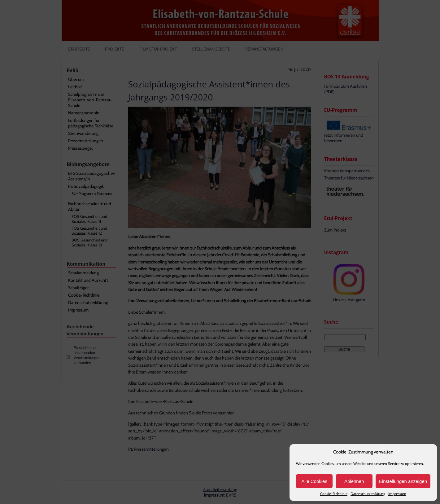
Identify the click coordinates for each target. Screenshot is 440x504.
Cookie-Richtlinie (334, 494)
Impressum (397, 494)
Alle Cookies (314, 481)
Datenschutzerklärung (368, 494)
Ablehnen (354, 481)
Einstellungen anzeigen (403, 481)
